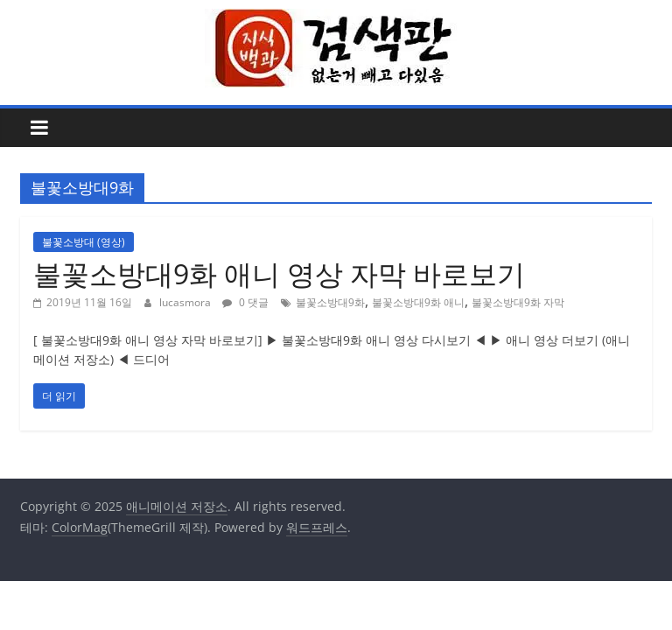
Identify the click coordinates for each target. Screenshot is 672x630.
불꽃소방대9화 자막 (518, 302)
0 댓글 (245, 302)
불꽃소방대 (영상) (84, 242)
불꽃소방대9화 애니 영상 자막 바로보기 (279, 273)
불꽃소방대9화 (330, 302)
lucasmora (186, 302)
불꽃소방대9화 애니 (418, 302)
